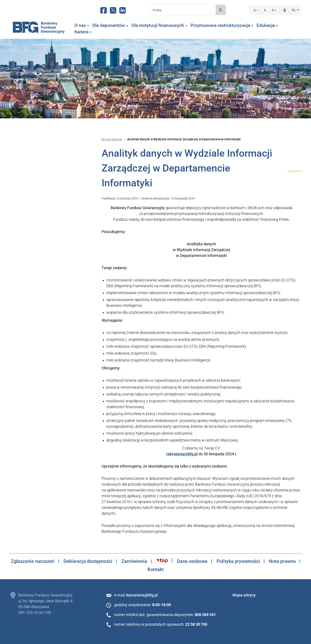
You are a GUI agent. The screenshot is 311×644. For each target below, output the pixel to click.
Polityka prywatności (238, 561)
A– (256, 10)
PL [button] (294, 10)
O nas (82, 25)
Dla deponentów (110, 25)
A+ (274, 10)
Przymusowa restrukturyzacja (222, 25)
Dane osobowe (192, 561)
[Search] (182, 10)
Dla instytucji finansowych (159, 25)
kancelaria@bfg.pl (142, 595)
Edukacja (267, 25)
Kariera (83, 32)
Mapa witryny (244, 595)
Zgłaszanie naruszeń (33, 561)
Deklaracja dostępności (88, 561)
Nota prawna (282, 561)
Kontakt (155, 570)
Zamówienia (134, 561)
